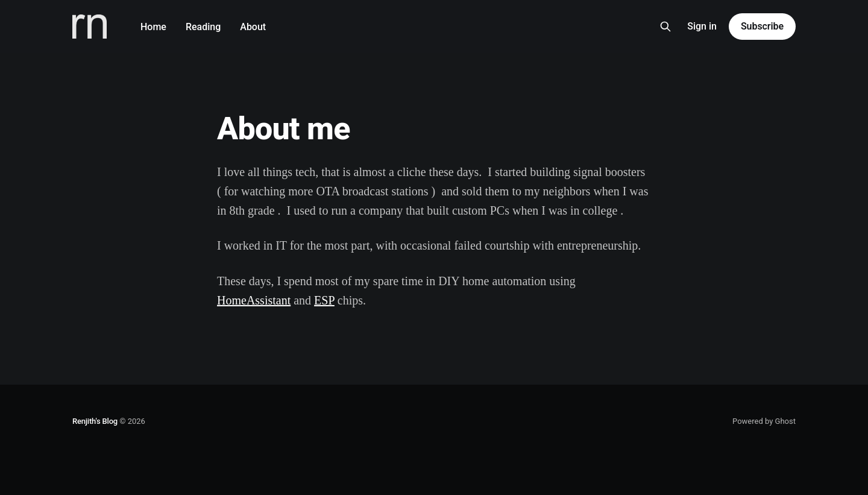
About (253, 27)
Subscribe (762, 26)
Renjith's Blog (95, 421)
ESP (324, 300)
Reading (203, 27)
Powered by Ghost (764, 421)
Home (153, 27)
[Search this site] (665, 27)
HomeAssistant (254, 300)
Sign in (702, 26)
